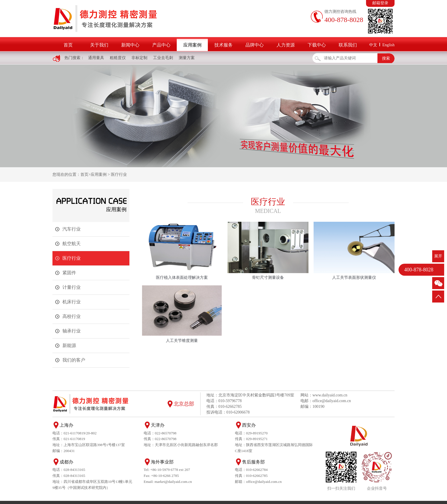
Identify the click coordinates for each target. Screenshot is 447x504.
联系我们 (348, 45)
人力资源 (286, 45)
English (388, 45)
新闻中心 (130, 45)
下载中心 (317, 45)
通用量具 (96, 58)
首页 (68, 45)
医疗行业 (119, 175)
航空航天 (72, 244)
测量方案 (187, 58)
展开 (438, 256)
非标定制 (139, 58)
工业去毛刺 (163, 58)
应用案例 (192, 45)
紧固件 (69, 273)
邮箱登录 (380, 3)
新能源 (69, 345)
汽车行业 (72, 229)
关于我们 (99, 45)
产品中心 (161, 45)
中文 (373, 45)
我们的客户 (74, 360)
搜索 (386, 58)
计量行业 (72, 287)
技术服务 (223, 45)
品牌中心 (255, 45)
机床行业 (72, 302)
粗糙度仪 (118, 58)
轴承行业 (72, 331)
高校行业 (72, 316)
